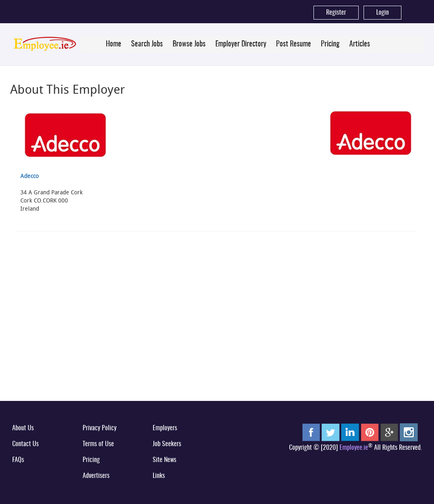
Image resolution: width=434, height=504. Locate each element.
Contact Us (25, 444)
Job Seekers (167, 444)
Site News (164, 460)
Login (382, 13)
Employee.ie (354, 448)
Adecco (30, 176)
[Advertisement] (217, 332)
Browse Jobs (189, 44)
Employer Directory (241, 44)
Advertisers (96, 476)
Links (159, 476)
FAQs (18, 460)
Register (336, 13)
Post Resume (294, 44)
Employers (165, 428)
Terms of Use (98, 444)
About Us (23, 428)
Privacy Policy (100, 428)
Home (114, 44)
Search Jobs (147, 44)
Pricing (330, 44)
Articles (360, 44)
